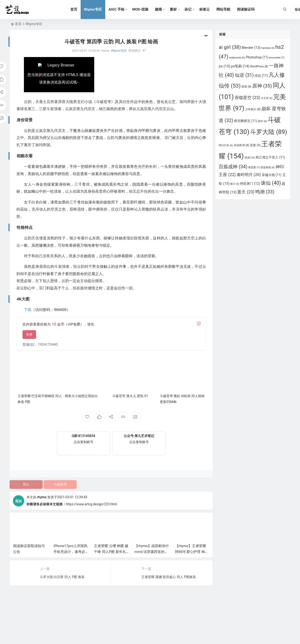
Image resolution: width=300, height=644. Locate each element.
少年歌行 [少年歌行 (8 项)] (253, 109)
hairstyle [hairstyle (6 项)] (268, 48)
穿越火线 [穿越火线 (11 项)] (272, 175)
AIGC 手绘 (116, 9)
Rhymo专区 (93, 9)
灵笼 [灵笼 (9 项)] (255, 145)
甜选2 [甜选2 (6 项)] (250, 158)
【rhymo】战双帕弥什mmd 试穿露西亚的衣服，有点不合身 (152, 552)
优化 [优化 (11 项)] (261, 76)
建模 (158, 9)
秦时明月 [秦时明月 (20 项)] (249, 175)
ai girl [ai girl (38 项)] (230, 47)
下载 (28, 310)
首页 (74, 9)
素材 (173, 9)
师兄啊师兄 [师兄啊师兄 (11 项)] (246, 121)
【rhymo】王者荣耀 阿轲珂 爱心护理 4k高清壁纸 (192, 552)
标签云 (204, 9)
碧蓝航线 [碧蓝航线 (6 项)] (268, 167)
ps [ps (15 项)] (224, 66)
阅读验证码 (246, 9)
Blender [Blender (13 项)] (251, 48)
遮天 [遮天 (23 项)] (246, 192)
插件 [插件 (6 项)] (262, 121)
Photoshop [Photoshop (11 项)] (257, 57)
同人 (26, 484)
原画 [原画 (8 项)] (246, 87)
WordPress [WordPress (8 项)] (259, 66)
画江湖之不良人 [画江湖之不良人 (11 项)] (270, 157)
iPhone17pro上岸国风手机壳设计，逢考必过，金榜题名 (70, 552)
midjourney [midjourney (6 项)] (237, 58)
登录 (29, 334)
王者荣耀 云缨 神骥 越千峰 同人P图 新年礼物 (111, 552)
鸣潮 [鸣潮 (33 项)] (265, 192)
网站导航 (223, 9)
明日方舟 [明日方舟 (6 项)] (226, 145)
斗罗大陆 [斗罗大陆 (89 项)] (269, 132)
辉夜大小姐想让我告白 (81, 396)
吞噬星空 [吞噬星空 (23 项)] (247, 98)
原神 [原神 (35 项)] (262, 86)
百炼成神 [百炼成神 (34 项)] (233, 167)
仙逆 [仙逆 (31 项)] (244, 75)
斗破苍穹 (60, 484)
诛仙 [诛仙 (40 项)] (271, 183)
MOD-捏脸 (140, 9)
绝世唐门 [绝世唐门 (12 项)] (250, 184)
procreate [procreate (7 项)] (277, 57)
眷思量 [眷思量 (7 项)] (254, 167)
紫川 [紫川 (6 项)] (235, 184)
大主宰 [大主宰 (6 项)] (267, 98)
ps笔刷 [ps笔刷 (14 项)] (240, 66)
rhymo (42, 497)
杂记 (188, 9)
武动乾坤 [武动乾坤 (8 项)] (241, 145)
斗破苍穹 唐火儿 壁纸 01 (130, 396)
